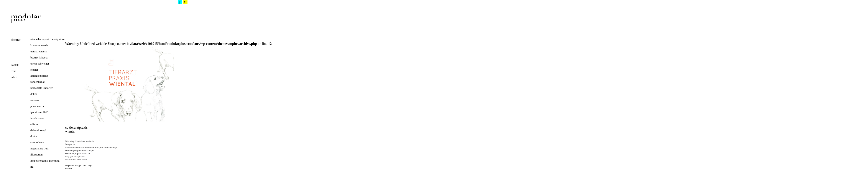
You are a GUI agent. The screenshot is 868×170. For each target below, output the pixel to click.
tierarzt (68, 168)
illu (85, 165)
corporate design (73, 165)
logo (90, 165)
